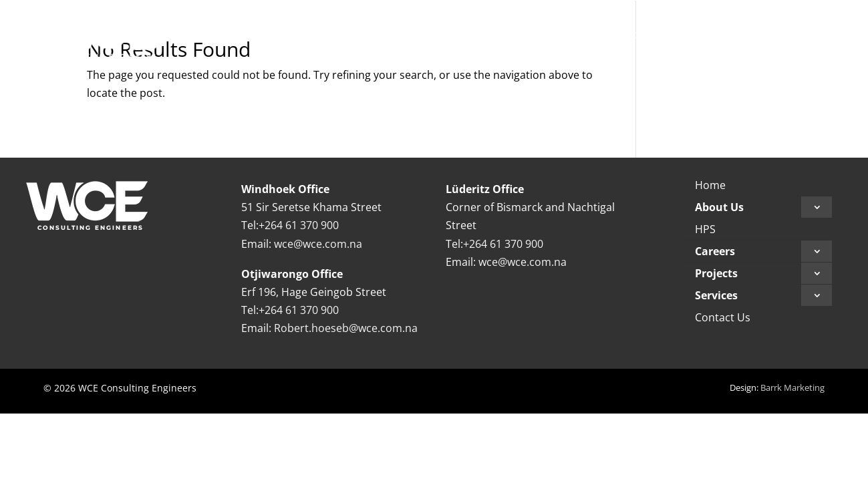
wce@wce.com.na (318, 244)
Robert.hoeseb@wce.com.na (346, 328)
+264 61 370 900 (299, 225)
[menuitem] (438, 34)
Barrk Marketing (792, 387)
